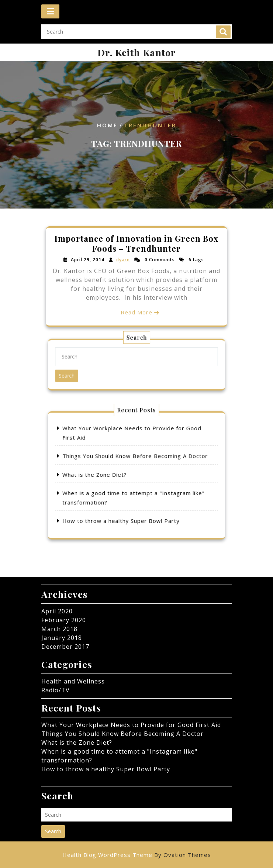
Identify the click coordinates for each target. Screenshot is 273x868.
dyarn (124, 261)
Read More (136, 310)
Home (107, 125)
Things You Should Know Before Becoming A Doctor (136, 465)
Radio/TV (56, 690)
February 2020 (64, 620)
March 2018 (59, 629)
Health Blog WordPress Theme (137, 855)
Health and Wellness (73, 681)
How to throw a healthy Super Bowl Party (128, 500)
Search (223, 37)
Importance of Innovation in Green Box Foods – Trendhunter (137, 246)
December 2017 (65, 647)
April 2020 (57, 611)
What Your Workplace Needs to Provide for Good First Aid (131, 725)
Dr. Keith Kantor (137, 52)
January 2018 (62, 638)
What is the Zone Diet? (113, 475)
